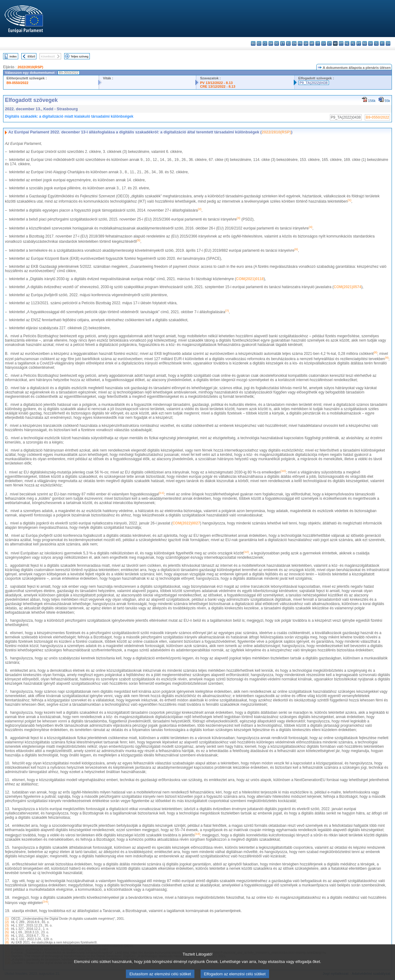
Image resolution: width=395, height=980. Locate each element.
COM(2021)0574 (347, 287)
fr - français (300, 43)
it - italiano (318, 43)
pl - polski (353, 43)
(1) (7, 919)
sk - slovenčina (370, 43)
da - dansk (271, 43)
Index (13, 56)
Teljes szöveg (80, 56)
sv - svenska (388, 43)
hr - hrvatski (312, 43)
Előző (31, 56)
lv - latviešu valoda (324, 43)
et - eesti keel (283, 43)
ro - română (365, 43)
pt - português (359, 43)
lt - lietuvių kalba (329, 43)
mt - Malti (341, 43)
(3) (7, 925)
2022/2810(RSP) (30, 67)
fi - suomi (382, 43)
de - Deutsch (277, 43)
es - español (259, 43)
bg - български (253, 43)
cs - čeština (265, 43)
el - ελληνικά (288, 43)
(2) (7, 922)
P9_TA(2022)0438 (314, 83)
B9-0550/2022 (17, 83)
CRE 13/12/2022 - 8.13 (218, 86)
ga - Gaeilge (306, 43)
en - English (294, 43)
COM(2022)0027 (186, 523)
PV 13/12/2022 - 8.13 (216, 83)
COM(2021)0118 (250, 279)
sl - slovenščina (376, 43)
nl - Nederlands (347, 43)
